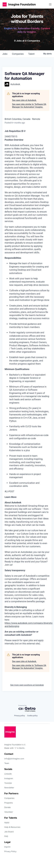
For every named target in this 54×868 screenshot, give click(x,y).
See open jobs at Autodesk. (24, 100)
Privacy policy (19, 716)
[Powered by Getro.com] (27, 708)
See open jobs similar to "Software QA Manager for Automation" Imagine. (29, 106)
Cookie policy (32, 716)
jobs (5, 54)
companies (18, 54)
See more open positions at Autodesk (27, 685)
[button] (5, 4)
